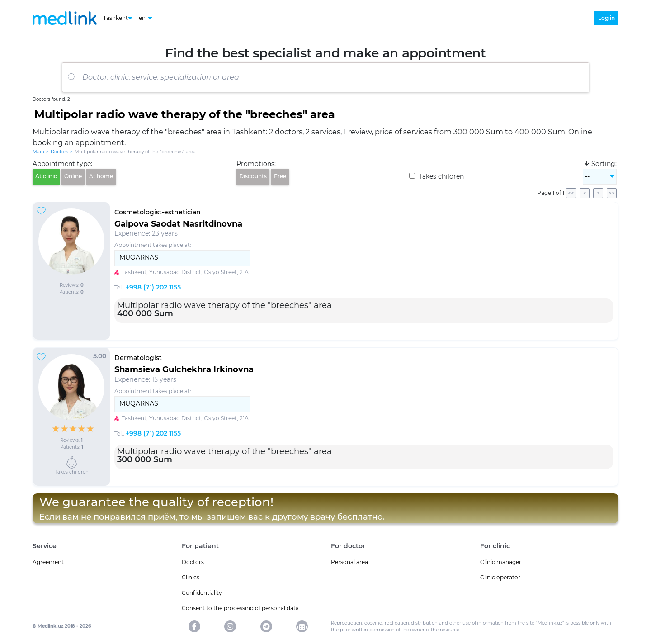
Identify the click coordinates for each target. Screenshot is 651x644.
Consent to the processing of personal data (240, 608)
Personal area (349, 562)
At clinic (46, 176)
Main (38, 152)
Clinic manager (501, 562)
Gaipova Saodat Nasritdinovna (178, 224)
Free (280, 176)
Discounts (253, 176)
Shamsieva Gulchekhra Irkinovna (184, 369)
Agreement (48, 562)
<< (571, 193)
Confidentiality (202, 593)
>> (612, 193)
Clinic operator (500, 577)
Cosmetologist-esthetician (158, 212)
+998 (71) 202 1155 (153, 287)
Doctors (59, 152)
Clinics (191, 577)
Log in (606, 18)
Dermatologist (138, 358)
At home (101, 176)
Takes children (436, 176)
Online (73, 176)
